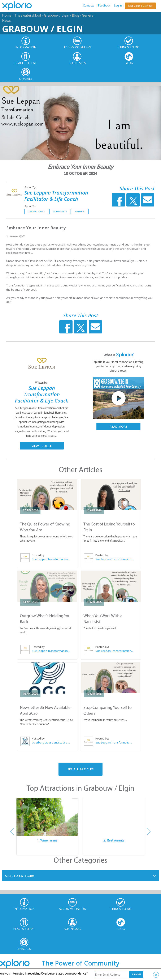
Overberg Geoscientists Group (51, 742)
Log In (118, 6)
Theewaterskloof (28, 15)
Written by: (42, 383)
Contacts (89, 6)
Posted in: (30, 206)
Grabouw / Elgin (57, 15)
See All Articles (80, 769)
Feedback (104, 6)
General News (36, 212)
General (80, 212)
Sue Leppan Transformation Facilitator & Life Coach (56, 196)
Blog (76, 15)
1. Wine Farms (47, 840)
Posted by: (31, 187)
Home (7, 15)
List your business (140, 6)
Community (60, 212)
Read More (118, 426)
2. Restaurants (114, 840)
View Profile (42, 446)
